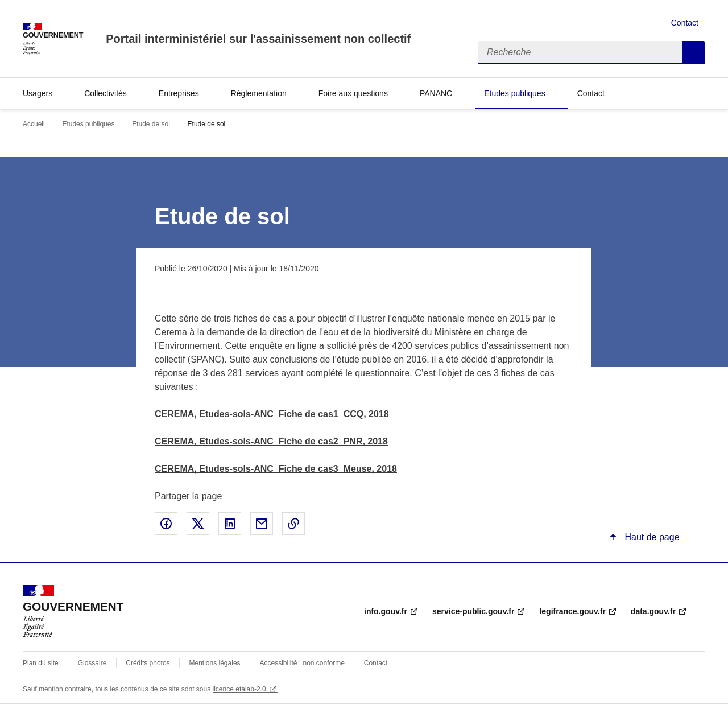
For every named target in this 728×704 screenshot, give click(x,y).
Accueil (34, 124)
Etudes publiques (514, 93)
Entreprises (179, 93)
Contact (685, 23)
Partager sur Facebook (166, 524)
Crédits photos (148, 663)
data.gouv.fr (653, 611)
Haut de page (651, 537)
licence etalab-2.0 (239, 689)
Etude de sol (151, 124)
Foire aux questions (353, 93)
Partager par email (262, 524)
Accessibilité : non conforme (302, 663)
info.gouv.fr (386, 611)
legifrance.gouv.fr (572, 611)
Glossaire (92, 663)
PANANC (436, 93)
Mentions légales (215, 663)
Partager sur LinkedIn (230, 524)
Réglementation (259, 93)
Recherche (694, 52)
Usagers (38, 93)
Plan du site (41, 663)
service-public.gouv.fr (473, 611)
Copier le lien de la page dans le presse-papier (293, 524)
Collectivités (106, 93)
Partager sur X (198, 524)
